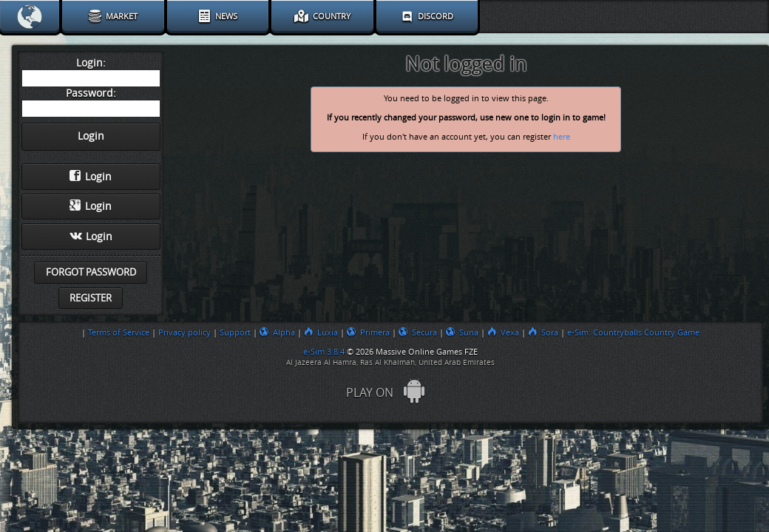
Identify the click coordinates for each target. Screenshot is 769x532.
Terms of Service (119, 332)
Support (235, 332)
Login (91, 177)
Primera (368, 332)
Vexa (503, 332)
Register (91, 298)
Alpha (277, 332)
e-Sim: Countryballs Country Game (633, 332)
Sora (543, 332)
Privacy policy (184, 332)
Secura (418, 332)
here (562, 137)
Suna (462, 332)
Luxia (321, 332)
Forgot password (91, 272)
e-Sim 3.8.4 (324, 352)
